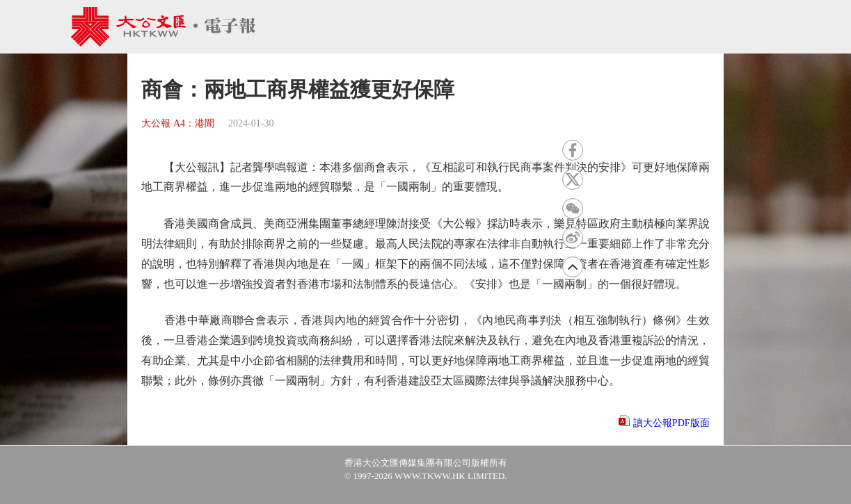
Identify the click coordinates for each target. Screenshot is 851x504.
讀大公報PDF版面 (671, 423)
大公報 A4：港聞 (178, 123)
